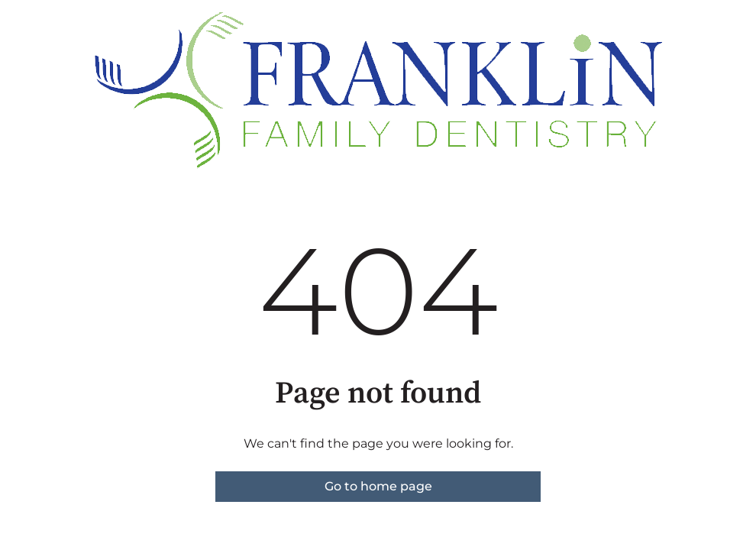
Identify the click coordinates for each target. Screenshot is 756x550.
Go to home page (378, 486)
